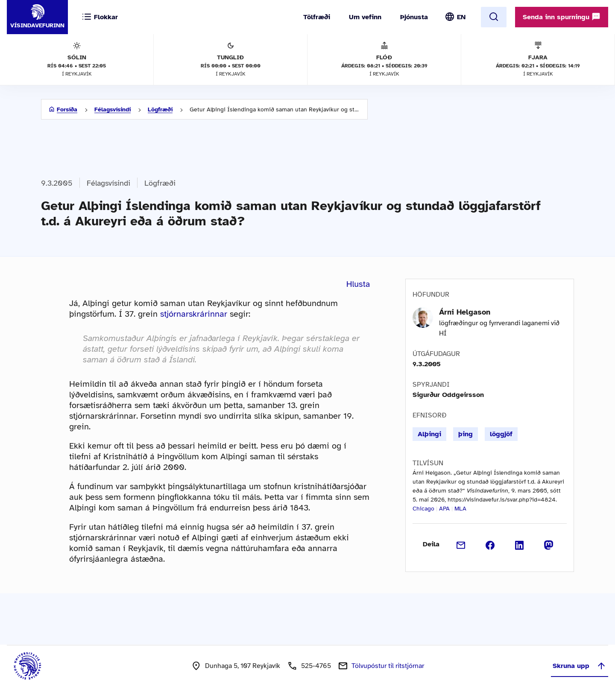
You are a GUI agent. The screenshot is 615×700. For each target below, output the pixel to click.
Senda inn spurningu (562, 17)
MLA (460, 509)
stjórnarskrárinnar (194, 314)
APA (444, 509)
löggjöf (501, 434)
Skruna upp (580, 666)
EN (461, 17)
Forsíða (67, 109)
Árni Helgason (465, 312)
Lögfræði (160, 109)
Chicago (423, 509)
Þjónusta (414, 17)
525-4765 (316, 666)
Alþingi (429, 434)
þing (466, 434)
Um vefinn (365, 17)
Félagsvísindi (113, 109)
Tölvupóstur (388, 666)
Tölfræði (317, 17)
